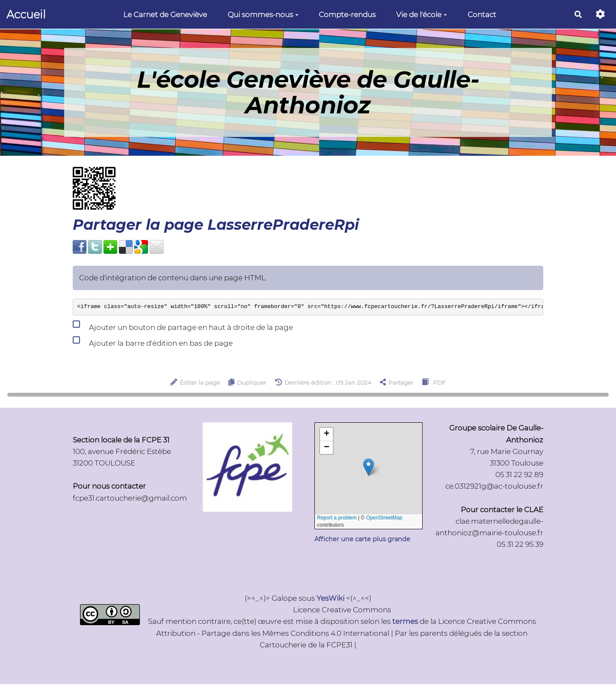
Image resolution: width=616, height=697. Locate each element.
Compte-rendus (347, 15)
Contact (482, 15)
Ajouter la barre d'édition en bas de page (153, 341)
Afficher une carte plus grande (362, 539)
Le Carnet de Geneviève (165, 15)
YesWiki (330, 598)
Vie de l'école (422, 15)
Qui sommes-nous (263, 15)
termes (405, 621)
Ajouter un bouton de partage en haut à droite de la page (183, 326)
